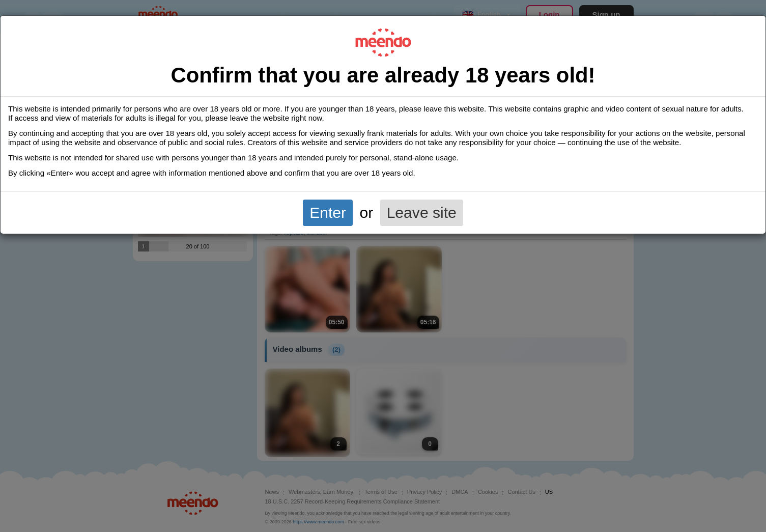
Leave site (422, 213)
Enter (328, 213)
